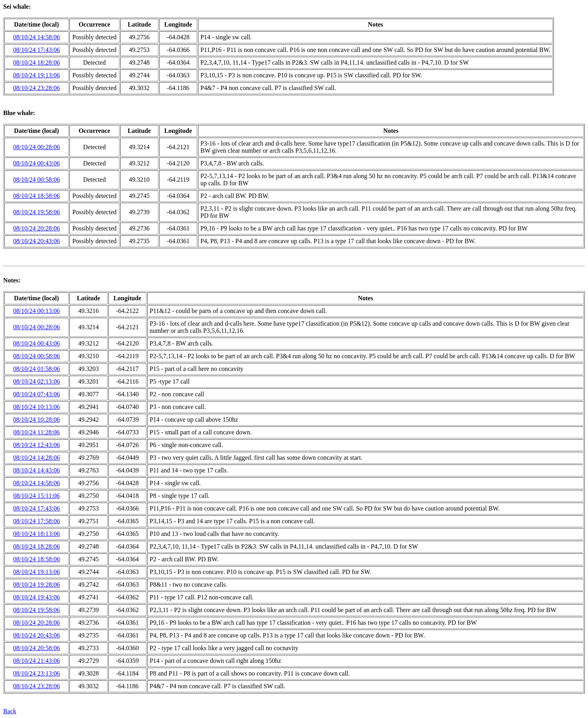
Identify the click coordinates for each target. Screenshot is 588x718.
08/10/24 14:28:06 (37, 458)
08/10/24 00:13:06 (37, 311)
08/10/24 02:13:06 (37, 381)
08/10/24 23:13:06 (37, 673)
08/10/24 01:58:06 (37, 369)
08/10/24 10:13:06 (37, 407)
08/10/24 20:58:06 (37, 648)
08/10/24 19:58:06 (37, 212)
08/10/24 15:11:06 (36, 496)
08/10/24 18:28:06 (37, 62)
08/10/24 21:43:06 (37, 661)
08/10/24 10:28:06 (37, 419)
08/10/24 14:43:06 (37, 470)
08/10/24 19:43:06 (37, 597)
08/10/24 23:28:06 (37, 88)
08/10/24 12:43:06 (37, 445)
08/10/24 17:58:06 (37, 521)
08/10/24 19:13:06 (37, 75)
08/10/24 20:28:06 (37, 228)
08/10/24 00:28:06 (37, 147)
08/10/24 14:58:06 (37, 37)
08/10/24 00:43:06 (37, 163)
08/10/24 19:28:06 (37, 585)
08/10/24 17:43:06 (37, 50)
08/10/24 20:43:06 (37, 241)
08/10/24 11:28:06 (36, 432)
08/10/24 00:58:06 (37, 179)
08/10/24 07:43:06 (37, 394)
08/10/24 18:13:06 (37, 534)
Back (10, 711)
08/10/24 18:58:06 (37, 196)
